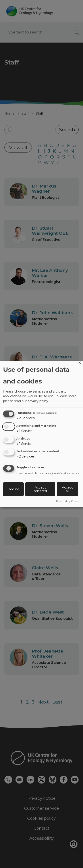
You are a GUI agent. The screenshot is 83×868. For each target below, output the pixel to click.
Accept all (68, 489)
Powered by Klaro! (67, 501)
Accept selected (40, 489)
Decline (13, 489)
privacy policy (38, 401)
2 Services (25, 418)
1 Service (24, 431)
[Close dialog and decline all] (80, 363)
